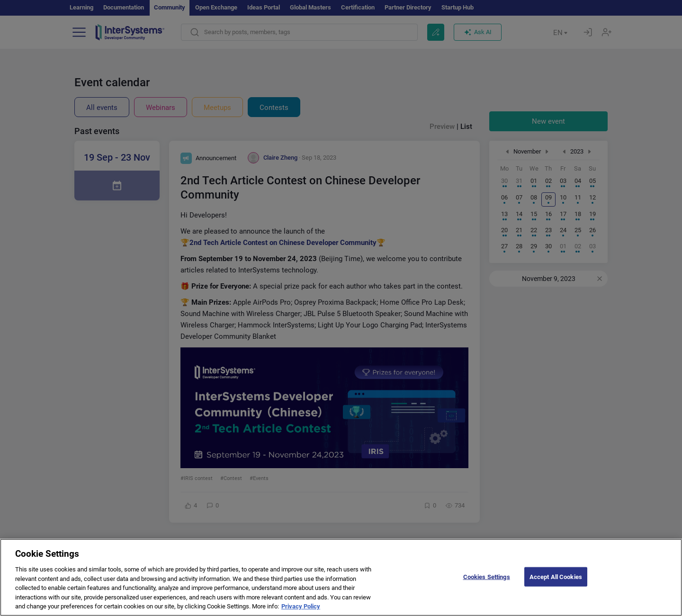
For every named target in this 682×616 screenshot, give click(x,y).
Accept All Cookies (556, 585)
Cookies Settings (487, 585)
